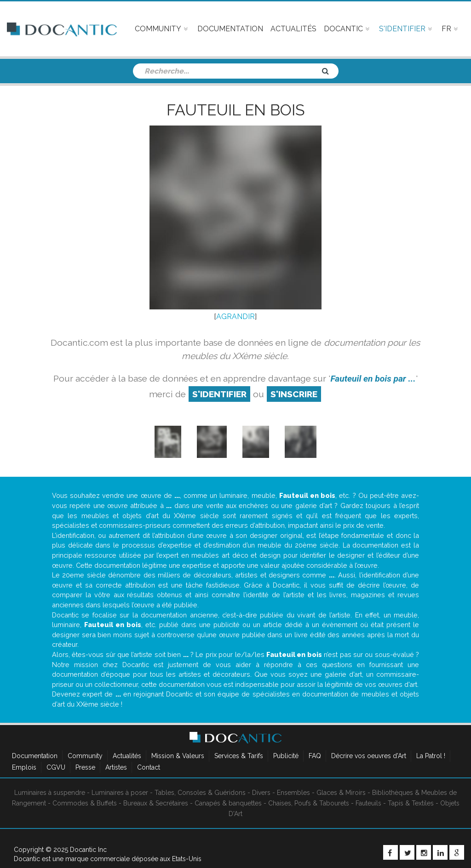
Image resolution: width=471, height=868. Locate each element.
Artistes (116, 767)
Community (85, 756)
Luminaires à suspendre (50, 793)
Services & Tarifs (239, 756)
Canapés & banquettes (228, 803)
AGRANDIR (235, 317)
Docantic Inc (88, 850)
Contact (149, 767)
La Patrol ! (431, 756)
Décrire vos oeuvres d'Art (369, 756)
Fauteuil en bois (236, 110)
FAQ (315, 756)
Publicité (286, 756)
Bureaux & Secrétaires (156, 803)
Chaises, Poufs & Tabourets (309, 803)
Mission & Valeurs (178, 756)
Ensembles (293, 793)
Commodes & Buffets (85, 803)
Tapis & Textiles (411, 803)
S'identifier (219, 394)
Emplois (24, 767)
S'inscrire (294, 394)
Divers (261, 793)
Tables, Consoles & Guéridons (200, 793)
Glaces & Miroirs (341, 793)
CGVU (56, 767)
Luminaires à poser (120, 793)
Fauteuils (368, 803)
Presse (85, 767)
